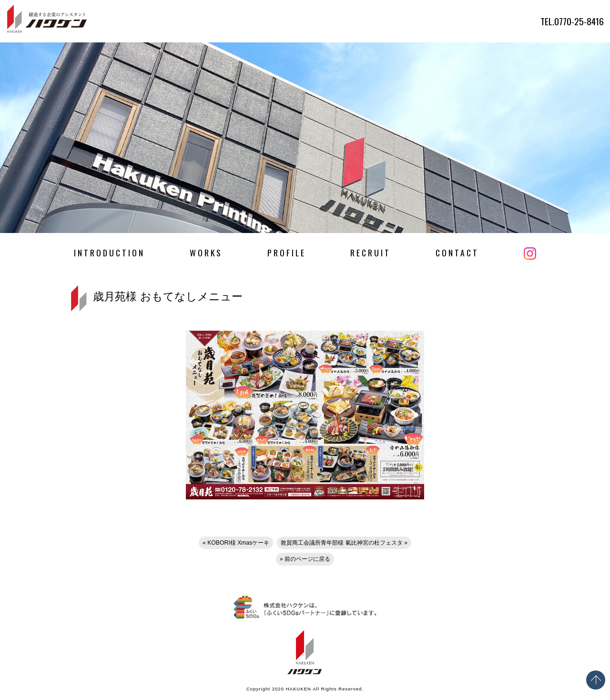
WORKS (206, 253)
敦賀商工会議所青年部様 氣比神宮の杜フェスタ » (344, 543)
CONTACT (457, 253)
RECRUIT (371, 253)
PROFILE (287, 253)
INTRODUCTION (109, 253)
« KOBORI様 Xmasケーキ (236, 543)
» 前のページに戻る (305, 559)
